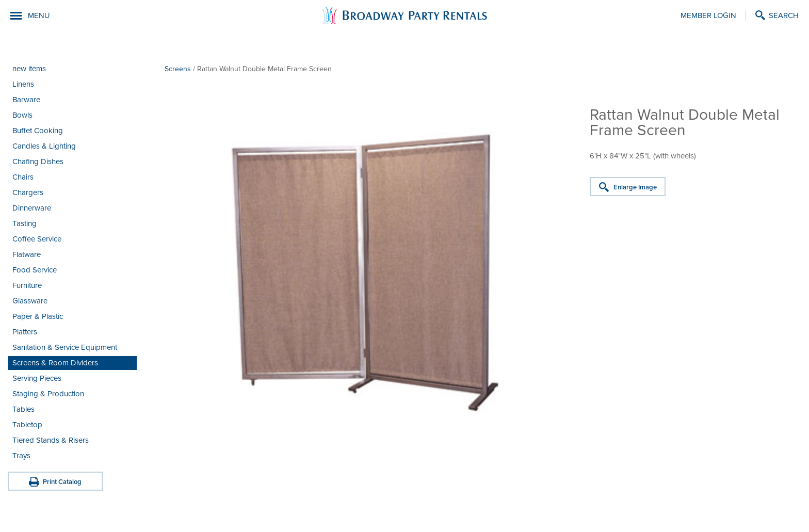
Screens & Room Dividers (55, 363)
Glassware (30, 301)
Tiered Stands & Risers (51, 440)
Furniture (27, 285)
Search (784, 15)
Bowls (22, 115)
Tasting (25, 223)
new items (29, 69)
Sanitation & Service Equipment (65, 347)
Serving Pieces (37, 378)
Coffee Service (37, 239)
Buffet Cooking (38, 131)
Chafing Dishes (38, 162)
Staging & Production (48, 394)
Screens (178, 69)
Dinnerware (32, 208)
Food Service (35, 270)
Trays (21, 456)
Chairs (23, 177)
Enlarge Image (635, 187)
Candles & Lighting (44, 146)
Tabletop (27, 425)
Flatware (27, 254)
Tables (23, 409)
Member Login (708, 15)
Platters (25, 332)
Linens (23, 84)
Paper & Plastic (38, 316)
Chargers (28, 192)
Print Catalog (62, 482)
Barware (26, 100)
